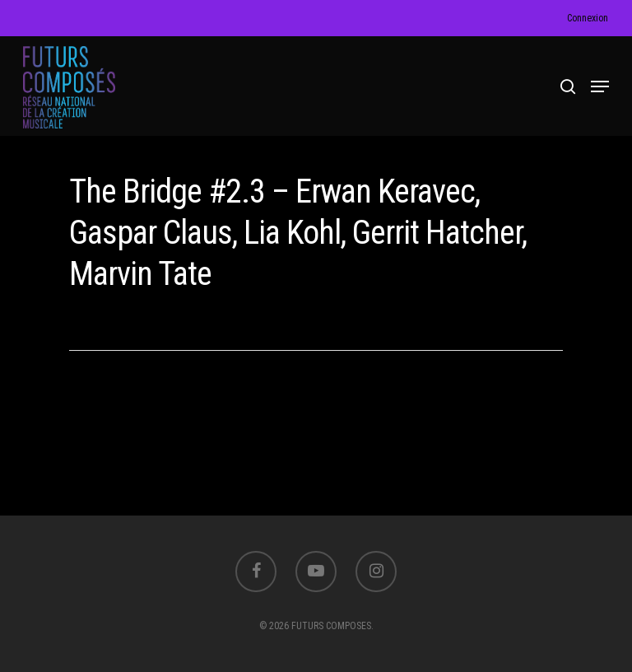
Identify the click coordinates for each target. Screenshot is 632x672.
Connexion (588, 18)
